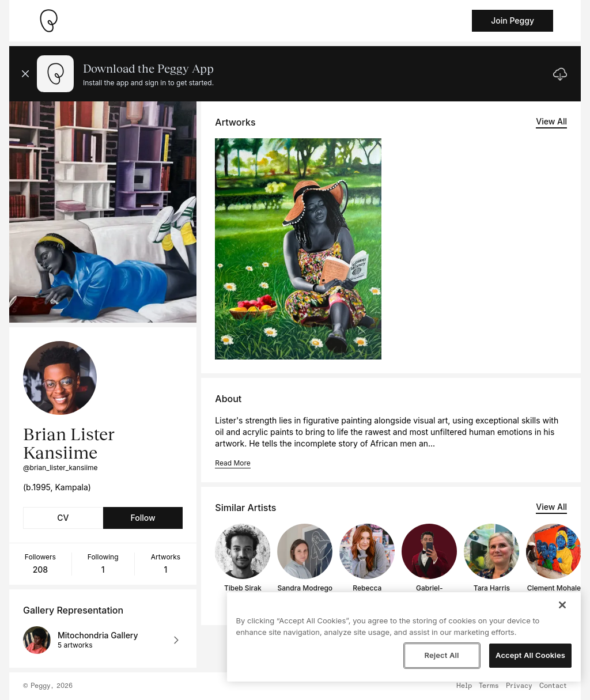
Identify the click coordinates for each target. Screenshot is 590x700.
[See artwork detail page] (298, 249)
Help (464, 686)
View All (551, 121)
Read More (232, 463)
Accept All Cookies (530, 655)
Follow (143, 518)
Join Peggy (513, 20)
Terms (489, 686)
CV (63, 518)
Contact (553, 686)
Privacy (519, 686)
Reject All (441, 655)
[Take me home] (48, 21)
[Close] (562, 605)
